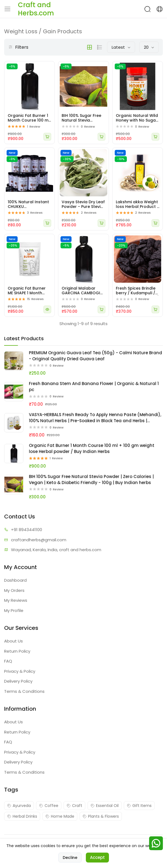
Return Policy (17, 651)
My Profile (14, 610)
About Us (13, 641)
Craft (74, 806)
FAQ (8, 661)
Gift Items (139, 806)
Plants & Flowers (101, 816)
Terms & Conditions (24, 691)
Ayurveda (19, 806)
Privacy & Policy (20, 671)
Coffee (49, 806)
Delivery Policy (18, 681)
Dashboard (15, 580)
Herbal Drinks (22, 816)
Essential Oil (105, 806)
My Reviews (16, 600)
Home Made (60, 816)
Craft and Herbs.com (72, 842)
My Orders (14, 590)
